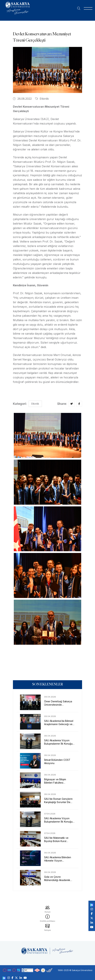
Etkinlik (42, 99)
